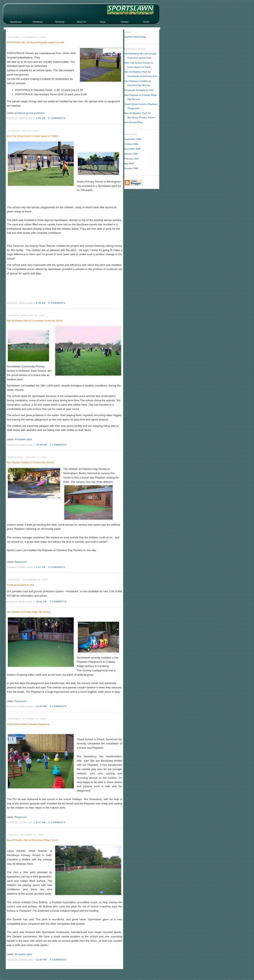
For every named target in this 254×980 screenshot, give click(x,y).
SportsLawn (16, 22)
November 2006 (132, 149)
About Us (81, 22)
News (103, 22)
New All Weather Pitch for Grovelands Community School (35, 321)
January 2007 (131, 154)
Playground (20, 562)
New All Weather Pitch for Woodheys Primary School (32, 840)
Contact (125, 22)
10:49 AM (41, 445)
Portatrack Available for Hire (20, 585)
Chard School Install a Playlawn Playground (28, 724)
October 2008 (131, 168)
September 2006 (133, 139)
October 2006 (131, 144)
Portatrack (38, 22)
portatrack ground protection (30, 113)
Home (146, 22)
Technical (60, 22)
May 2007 (129, 164)
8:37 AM (41, 822)
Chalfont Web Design (135, 37)
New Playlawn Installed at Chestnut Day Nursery (30, 462)
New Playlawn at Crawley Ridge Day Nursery (29, 612)
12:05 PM (41, 602)
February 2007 (132, 159)
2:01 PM (41, 567)
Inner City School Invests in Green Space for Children (33, 136)
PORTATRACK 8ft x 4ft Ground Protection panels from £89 (35, 42)
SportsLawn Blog (133, 122)
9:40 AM (41, 303)
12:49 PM (41, 960)
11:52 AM (41, 706)
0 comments (57, 118)
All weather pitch (23, 439)
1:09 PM (41, 118)
